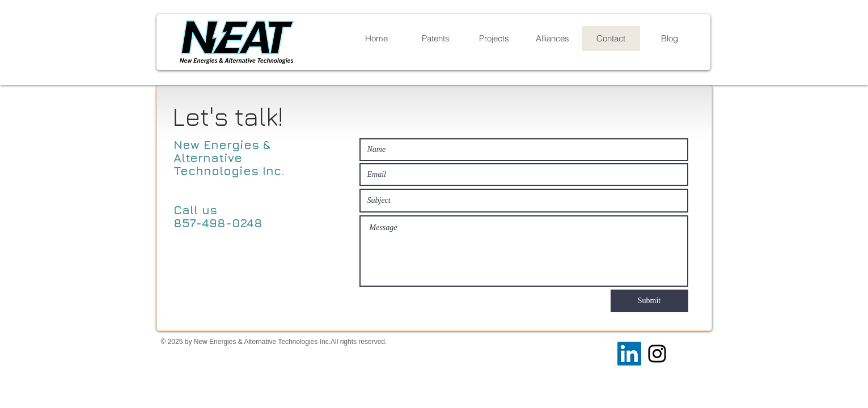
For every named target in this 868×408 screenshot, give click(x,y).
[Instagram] (657, 354)
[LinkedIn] (629, 354)
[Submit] (649, 301)
